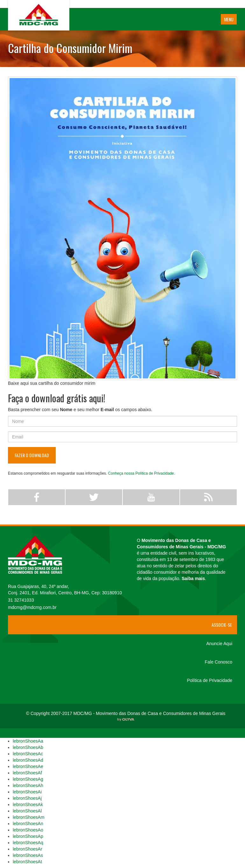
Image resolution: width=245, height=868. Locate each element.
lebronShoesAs (28, 855)
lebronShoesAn (28, 824)
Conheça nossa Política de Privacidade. (142, 473)
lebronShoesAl (27, 811)
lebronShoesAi (27, 792)
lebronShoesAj (27, 798)
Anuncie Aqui (219, 644)
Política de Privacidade (210, 680)
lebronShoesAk (28, 805)
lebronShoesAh (28, 785)
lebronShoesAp (28, 836)
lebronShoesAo (28, 830)
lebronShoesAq (28, 843)
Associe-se (222, 625)
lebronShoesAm (29, 817)
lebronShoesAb (28, 747)
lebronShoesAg (28, 779)
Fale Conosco (219, 662)
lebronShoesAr (28, 849)
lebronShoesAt (27, 862)
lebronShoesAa (28, 741)
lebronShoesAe (28, 766)
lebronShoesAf (27, 773)
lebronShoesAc (28, 754)
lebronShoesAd (28, 760)
